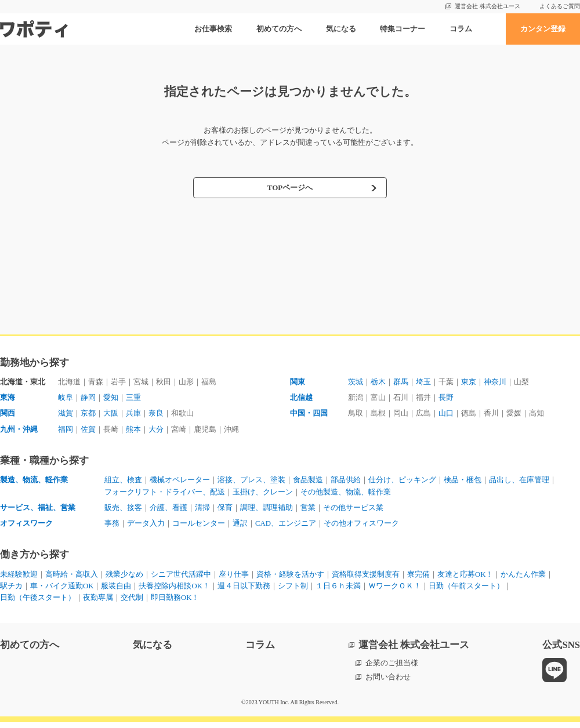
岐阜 (66, 398)
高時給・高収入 (72, 579)
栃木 (378, 382)
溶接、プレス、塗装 (251, 483)
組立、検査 (123, 483)
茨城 (356, 382)
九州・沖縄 (19, 431)
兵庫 (133, 415)
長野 (446, 398)
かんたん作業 (524, 579)
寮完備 (418, 579)
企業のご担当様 (392, 669)
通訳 (240, 527)
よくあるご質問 (560, 6)
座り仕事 (234, 579)
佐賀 (88, 431)
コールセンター (199, 527)
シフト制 (293, 591)
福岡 (66, 431)
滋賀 (66, 415)
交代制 (132, 604)
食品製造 (308, 483)
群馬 (401, 382)
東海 (8, 398)
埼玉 (423, 382)
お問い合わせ (388, 682)
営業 (308, 511)
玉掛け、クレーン (263, 495)
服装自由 (117, 591)
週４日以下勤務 (244, 591)
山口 (446, 415)
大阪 (111, 415)
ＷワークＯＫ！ (395, 591)
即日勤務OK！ (175, 604)
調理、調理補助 (267, 511)
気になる (341, 29)
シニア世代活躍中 (181, 579)
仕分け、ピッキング (402, 483)
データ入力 (146, 527)
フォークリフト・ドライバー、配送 (165, 495)
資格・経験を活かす (290, 579)
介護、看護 (168, 511)
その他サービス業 (353, 511)
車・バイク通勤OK (62, 591)
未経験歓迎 (19, 579)
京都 (88, 415)
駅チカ (11, 591)
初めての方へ (279, 29)
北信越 (301, 398)
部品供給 (346, 483)
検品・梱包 (463, 483)
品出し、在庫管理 (519, 483)
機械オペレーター (180, 483)
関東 (298, 382)
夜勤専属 (98, 604)
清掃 (202, 511)
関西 (8, 415)
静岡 (88, 398)
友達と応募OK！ (465, 579)
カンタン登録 (543, 29)
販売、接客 (123, 511)
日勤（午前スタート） (467, 591)
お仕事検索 (213, 29)
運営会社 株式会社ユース (487, 6)
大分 (156, 431)
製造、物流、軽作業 (34, 483)
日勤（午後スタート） (38, 604)
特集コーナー (403, 29)
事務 (112, 527)
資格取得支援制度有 (366, 579)
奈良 (156, 415)
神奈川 (495, 382)
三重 (133, 398)
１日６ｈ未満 (339, 591)
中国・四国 (309, 415)
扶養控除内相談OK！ (175, 591)
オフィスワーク (26, 527)
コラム (461, 29)
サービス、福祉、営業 (38, 511)
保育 (225, 511)
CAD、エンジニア (286, 527)
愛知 (111, 398)
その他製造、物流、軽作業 (346, 495)
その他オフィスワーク (362, 527)
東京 (469, 382)
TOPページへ (290, 189)
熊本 (133, 431)
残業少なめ (124, 579)
